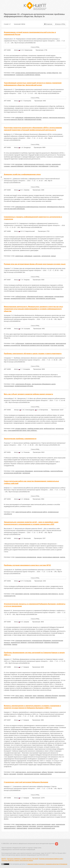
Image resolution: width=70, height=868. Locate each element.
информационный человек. (33, 120)
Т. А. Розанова (24, 452)
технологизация (9, 386)
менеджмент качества (22, 594)
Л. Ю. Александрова (27, 410)
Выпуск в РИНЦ (60, 24)
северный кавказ (22, 828)
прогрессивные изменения (51, 557)
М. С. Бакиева (24, 190)
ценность (46, 118)
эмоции (39, 557)
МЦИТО (4, 859)
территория (28, 696)
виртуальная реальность (57, 118)
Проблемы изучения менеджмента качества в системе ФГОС (27, 565)
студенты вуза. (54, 166)
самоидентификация (17, 166)
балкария (51, 772)
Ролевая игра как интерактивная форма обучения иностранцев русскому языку (35, 264)
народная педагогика (31, 166)
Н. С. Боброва (24, 499)
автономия (13, 774)
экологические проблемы (42, 471)
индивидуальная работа (39, 512)
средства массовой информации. (14, 209)
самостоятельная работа (23, 512)
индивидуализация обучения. (24, 386)
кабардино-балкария (51, 696)
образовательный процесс (35, 297)
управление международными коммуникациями (40, 343)
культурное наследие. (57, 345)
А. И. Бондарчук (24, 147)
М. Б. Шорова (24, 622)
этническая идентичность (23, 641)
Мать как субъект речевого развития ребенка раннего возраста (28, 394)
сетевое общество (52, 73)
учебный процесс (21, 297)
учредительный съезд (48, 828)
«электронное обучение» (23, 384)
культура (48, 164)
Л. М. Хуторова (24, 329)
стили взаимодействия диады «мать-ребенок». (22, 430)
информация (19, 118)
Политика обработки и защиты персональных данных (17, 860)
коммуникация (49, 297)
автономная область (17, 698)
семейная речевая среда (35, 429)
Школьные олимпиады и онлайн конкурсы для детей (23, 859)
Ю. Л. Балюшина (25, 101)
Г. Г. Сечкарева (24, 369)
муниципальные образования (41, 641)
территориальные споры (23, 824)
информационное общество (33, 118)
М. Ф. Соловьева (25, 581)
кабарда (44, 772)
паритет (32, 698)
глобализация (20, 343)
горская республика (34, 828)
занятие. (63, 557)
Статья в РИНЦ (35, 47)
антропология (46, 256)
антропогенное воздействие (13, 473)
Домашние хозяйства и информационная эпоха (22, 174)
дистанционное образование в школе (44, 384)
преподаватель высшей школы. (46, 298)
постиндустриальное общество (14, 120)
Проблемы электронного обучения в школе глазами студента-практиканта (33, 354)
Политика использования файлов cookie (51, 859)
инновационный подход (18, 298)
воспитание (19, 164)
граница (27, 698)
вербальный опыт (49, 429)
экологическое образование (24, 471)
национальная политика (32, 774)
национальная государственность (46, 698)
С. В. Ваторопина (41, 410)
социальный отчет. (10, 596)
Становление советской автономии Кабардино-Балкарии (26, 782)
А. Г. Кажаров (24, 667)
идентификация (43, 166)
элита (17, 696)
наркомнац (41, 696)
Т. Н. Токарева (24, 280)
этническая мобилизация (35, 642)
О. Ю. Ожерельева (25, 50)
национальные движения (19, 642)
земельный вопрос (46, 774)
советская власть (21, 772)
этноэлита (20, 774)
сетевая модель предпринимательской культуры (31, 73)
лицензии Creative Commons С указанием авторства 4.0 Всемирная (47, 864)
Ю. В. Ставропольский (27, 231)
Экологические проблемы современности (20, 439)
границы (15, 644)
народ (35, 696)
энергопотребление (57, 471)
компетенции (19, 256)
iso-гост (61, 594)
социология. (37, 256)
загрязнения (26, 473)
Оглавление (48, 24)
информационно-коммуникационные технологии (31, 207)
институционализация (34, 772)
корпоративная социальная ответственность (44, 594)
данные (53, 256)
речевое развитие (21, 429)
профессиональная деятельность (34, 164)
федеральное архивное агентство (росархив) (35, 345)
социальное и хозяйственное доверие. (28, 75)
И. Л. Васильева (25, 538)
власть (22, 696)
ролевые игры (31, 298)
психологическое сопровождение (26, 557)
